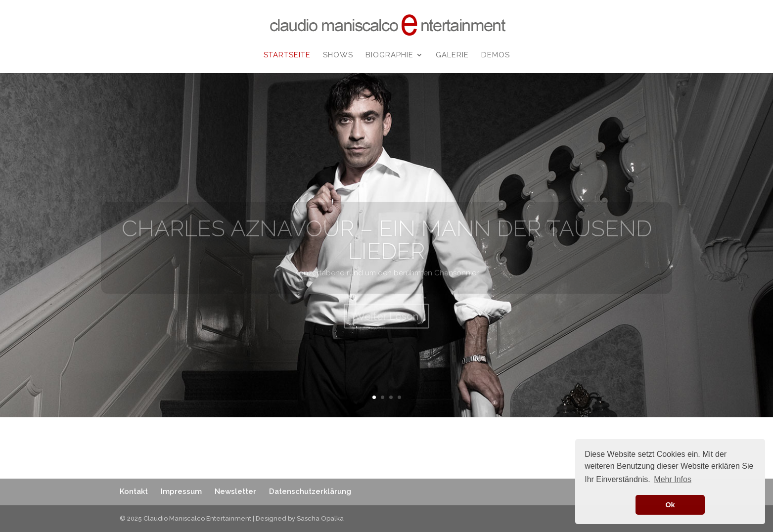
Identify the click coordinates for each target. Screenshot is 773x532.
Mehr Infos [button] (673, 479)
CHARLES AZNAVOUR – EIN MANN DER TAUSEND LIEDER (387, 249)
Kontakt (134, 491)
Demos (496, 55)
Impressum (181, 491)
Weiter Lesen (386, 326)
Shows (338, 55)
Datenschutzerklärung (310, 491)
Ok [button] (670, 505)
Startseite (287, 55)
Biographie (389, 55)
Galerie (452, 55)
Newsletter (235, 491)
